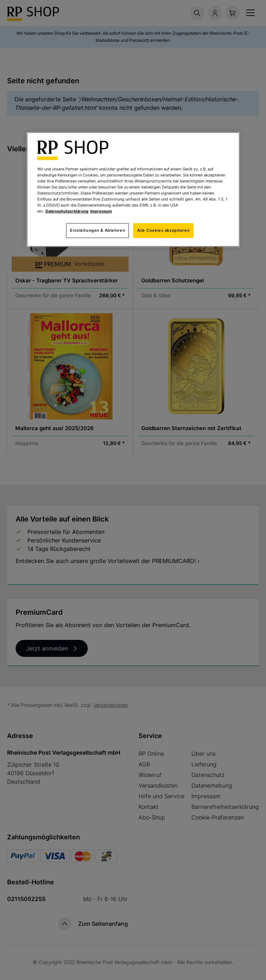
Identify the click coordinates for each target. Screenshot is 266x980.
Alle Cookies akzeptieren (164, 230)
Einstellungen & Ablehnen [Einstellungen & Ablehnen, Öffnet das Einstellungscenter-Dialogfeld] (97, 230)
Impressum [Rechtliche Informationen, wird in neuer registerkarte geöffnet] (101, 211)
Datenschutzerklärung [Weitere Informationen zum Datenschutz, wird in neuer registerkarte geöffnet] (67, 211)
